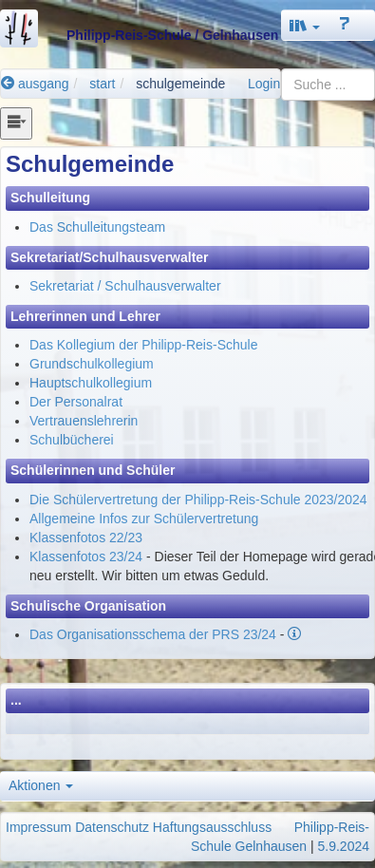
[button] (305, 25)
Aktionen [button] (41, 785)
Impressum (38, 827)
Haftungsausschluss (212, 827)
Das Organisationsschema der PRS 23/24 (153, 634)
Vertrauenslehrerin (84, 421)
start (102, 84)
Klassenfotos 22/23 (86, 538)
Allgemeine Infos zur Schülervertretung (144, 519)
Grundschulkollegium (92, 364)
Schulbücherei (72, 440)
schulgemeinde (180, 84)
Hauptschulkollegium (91, 383)
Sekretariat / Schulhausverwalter (125, 286)
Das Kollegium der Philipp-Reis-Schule (143, 345)
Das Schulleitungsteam (97, 227)
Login (264, 84)
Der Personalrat (76, 402)
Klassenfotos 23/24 (86, 557)
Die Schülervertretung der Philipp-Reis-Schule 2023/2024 (198, 500)
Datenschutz (112, 827)
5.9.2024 (344, 846)
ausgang (35, 84)
